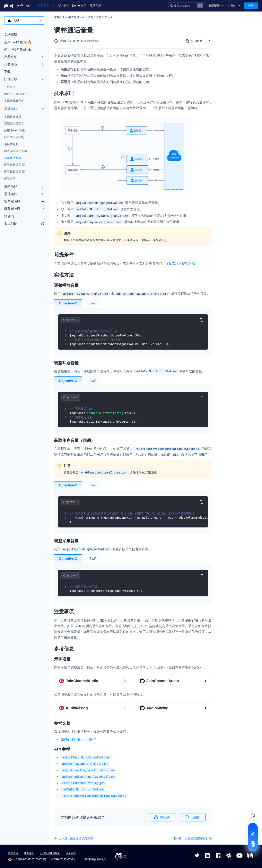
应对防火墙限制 (14, 137)
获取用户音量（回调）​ (238, 58)
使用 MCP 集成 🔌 (18, 50)
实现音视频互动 (14, 101)
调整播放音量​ (232, 45)
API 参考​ (229, 97)
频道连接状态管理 (16, 151)
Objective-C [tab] (68, 303)
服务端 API (24, 209)
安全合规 (71, 853)
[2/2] (84, 783)
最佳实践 (11, 194)
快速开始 (11, 79)
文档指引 (11, 35)
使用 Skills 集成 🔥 (18, 42)
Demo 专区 (79, 6)
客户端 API (24, 201)
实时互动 (74, 17)
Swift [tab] (93, 303)
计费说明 (11, 64)
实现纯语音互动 (14, 124)
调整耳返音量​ (232, 51)
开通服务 (10, 87)
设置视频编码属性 (16, 172)
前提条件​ (226, 32)
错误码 (9, 216)
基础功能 (11, 109)
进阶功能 (11, 187)
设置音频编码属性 (16, 165)
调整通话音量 (13, 158)
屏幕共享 (10, 178)
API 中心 (63, 6)
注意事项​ (226, 71)
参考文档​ (229, 90)
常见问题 (95, 6)
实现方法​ (226, 38)
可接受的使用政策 (50, 853)
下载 (7, 72)
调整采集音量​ (232, 64)
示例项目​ (229, 84)
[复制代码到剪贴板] (202, 320)
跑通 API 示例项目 (16, 94)
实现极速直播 (13, 117)
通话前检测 (11, 144)
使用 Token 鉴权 (14, 130)
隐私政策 (13, 853)
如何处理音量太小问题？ (79, 739)
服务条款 (29, 853)
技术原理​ (226, 25)
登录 (251, 6)
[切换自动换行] (193, 502)
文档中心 (24, 6)
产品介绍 (11, 57)
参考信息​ (226, 77)
